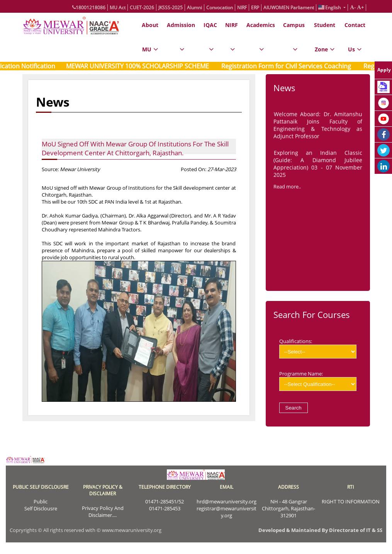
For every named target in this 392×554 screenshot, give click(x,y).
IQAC (210, 42)
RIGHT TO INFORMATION (351, 501)
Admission (181, 42)
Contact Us (355, 42)
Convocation (220, 8)
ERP (255, 8)
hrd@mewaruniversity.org (227, 501)
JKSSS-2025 (171, 8)
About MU (150, 42)
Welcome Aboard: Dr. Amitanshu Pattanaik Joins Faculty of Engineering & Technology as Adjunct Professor (318, 126)
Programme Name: (318, 381)
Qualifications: (318, 348)
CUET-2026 (142, 8)
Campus (294, 42)
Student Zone (325, 42)
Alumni (194, 8)
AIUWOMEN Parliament (289, 8)
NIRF (242, 8)
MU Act (118, 8)
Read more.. (287, 188)
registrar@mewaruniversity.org (227, 512)
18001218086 (89, 8)
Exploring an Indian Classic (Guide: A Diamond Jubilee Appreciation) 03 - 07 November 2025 (318, 165)
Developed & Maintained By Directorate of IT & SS (320, 530)
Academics (261, 42)
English (330, 8)
